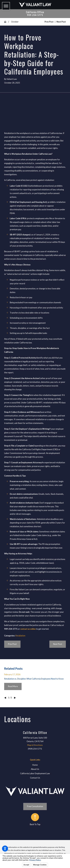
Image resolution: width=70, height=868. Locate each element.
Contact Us (35, 778)
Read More (13, 686)
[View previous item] (5, 698)
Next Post (58, 644)
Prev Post (12, 644)
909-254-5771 (35, 15)
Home (35, 765)
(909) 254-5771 (35, 749)
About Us (35, 769)
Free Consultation (35, 806)
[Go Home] (6, 22)
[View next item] (15, 698)
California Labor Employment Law (35, 773)
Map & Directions (35, 745)
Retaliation (20, 636)
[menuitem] (35, 765)
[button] (5, 849)
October (15, 22)
